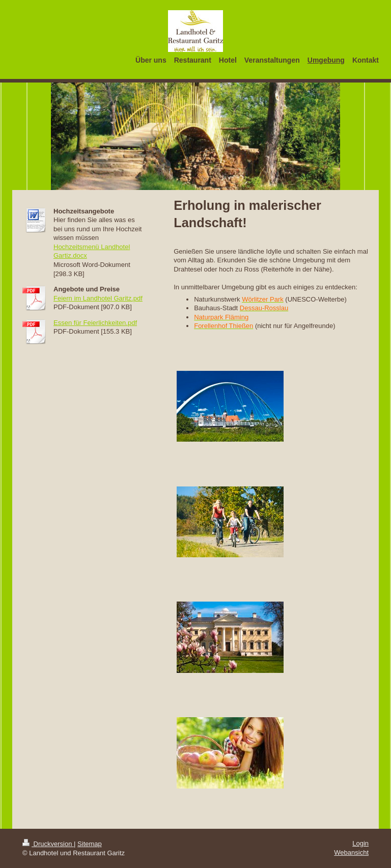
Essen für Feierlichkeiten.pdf (95, 323)
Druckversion (48, 844)
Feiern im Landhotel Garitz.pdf (98, 298)
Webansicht (351, 852)
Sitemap (90, 844)
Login (360, 843)
